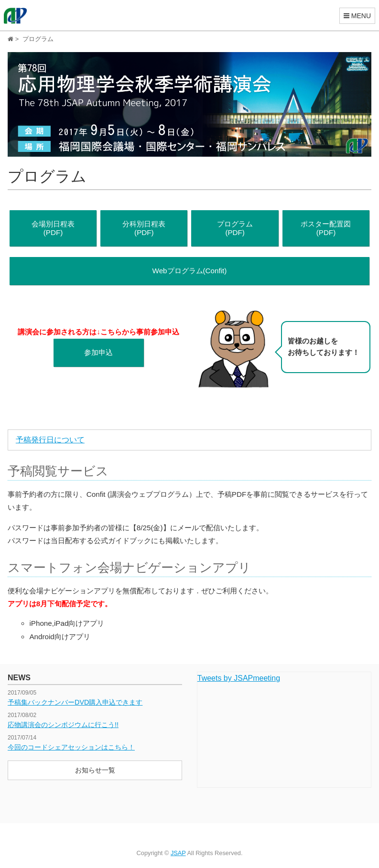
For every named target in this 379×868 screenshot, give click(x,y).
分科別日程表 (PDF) (144, 228)
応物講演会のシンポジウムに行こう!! (63, 725)
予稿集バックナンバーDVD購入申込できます (75, 702)
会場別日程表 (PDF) (53, 228)
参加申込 (98, 352)
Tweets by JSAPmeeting (239, 678)
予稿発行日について (50, 440)
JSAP (178, 853)
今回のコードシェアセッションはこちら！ (71, 747)
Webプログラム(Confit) (190, 271)
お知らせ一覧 (95, 770)
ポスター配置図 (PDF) (326, 228)
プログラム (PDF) (235, 228)
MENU (357, 16)
